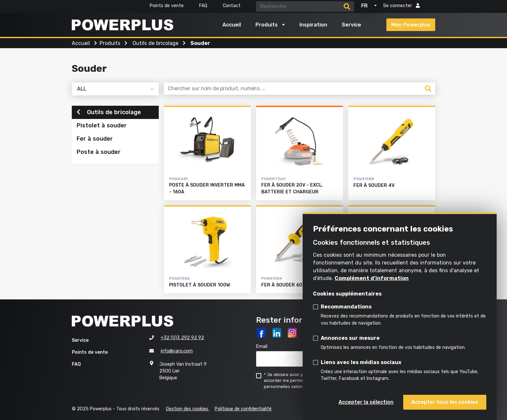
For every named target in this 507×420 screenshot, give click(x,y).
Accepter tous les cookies (445, 402)
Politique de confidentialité (243, 409)
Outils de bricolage (109, 113)
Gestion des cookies (188, 409)
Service (351, 25)
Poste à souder (99, 153)
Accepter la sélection (366, 402)
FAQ (203, 6)
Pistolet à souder (102, 126)
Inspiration (313, 25)
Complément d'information (372, 278)
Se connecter (401, 6)
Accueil (232, 25)
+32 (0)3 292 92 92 (182, 338)
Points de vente (167, 6)
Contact (232, 6)
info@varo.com (177, 351)
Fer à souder (95, 140)
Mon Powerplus (411, 25)
